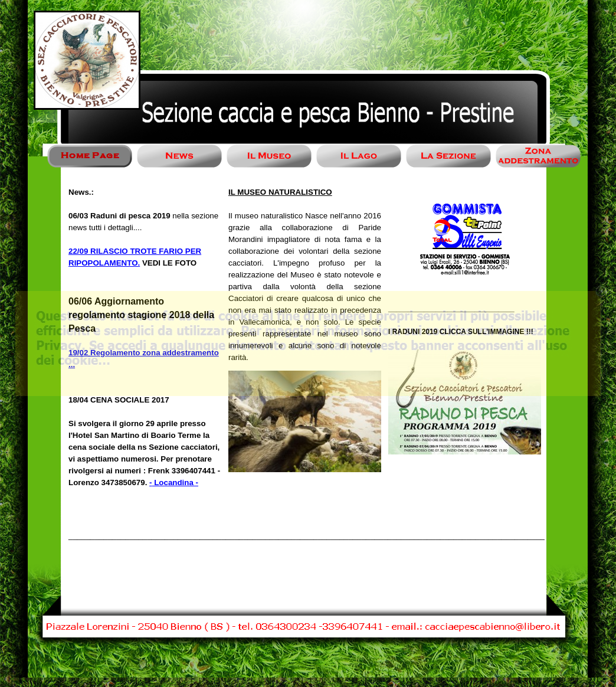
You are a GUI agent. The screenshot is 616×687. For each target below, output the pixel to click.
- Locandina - (174, 482)
